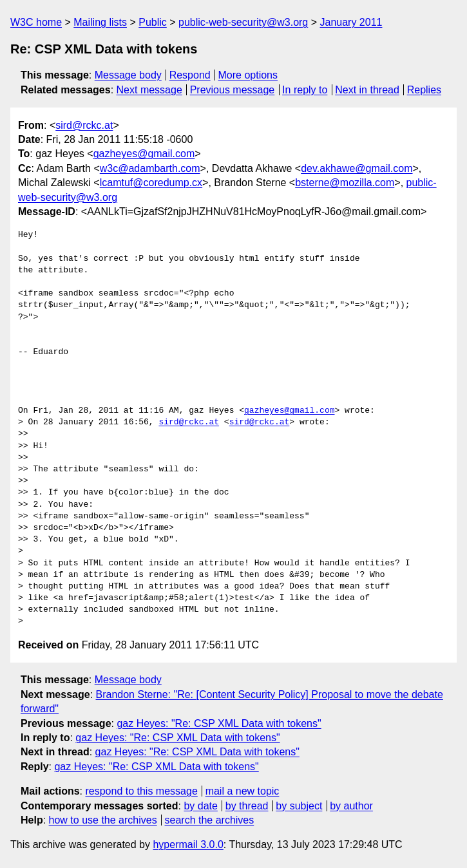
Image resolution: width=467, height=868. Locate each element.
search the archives (210, 820)
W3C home (36, 22)
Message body (128, 75)
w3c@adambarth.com (150, 168)
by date (200, 806)
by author (351, 806)
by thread (247, 806)
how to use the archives (103, 820)
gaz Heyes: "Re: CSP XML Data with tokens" (219, 723)
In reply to (305, 90)
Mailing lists (100, 22)
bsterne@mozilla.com (345, 183)
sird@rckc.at (84, 125)
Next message (149, 90)
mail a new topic (243, 791)
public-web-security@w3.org (243, 22)
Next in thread (367, 90)
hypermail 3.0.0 (188, 844)
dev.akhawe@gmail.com (357, 168)
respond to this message (141, 791)
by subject (299, 806)
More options (248, 75)
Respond (190, 75)
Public (153, 22)
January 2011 (351, 22)
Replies (424, 90)
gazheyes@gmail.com (144, 154)
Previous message (233, 90)
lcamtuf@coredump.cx (151, 183)
